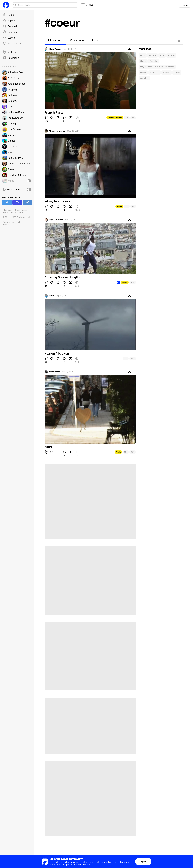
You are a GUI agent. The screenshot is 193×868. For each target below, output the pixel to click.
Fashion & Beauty (115, 118)
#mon (143, 55)
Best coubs (11, 32)
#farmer (171, 55)
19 (132, 282)
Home (8, 15)
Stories (17, 38)
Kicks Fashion (55, 49)
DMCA (20, 213)
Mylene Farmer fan (57, 131)
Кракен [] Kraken (57, 354)
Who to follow (12, 44)
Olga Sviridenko (56, 220)
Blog (5, 210)
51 (132, 359)
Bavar (52, 296)
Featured (10, 26)
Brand (17, 210)
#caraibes (145, 78)
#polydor (154, 61)
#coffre (143, 72)
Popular (9, 21)
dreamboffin (55, 372)
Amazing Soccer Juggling (63, 277)
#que (162, 55)
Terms (24, 210)
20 (132, 452)
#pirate (177, 72)
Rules (14, 213)
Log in (185, 5)
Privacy (6, 213)
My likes (9, 52)
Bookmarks (11, 58)
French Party (54, 113)
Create (87, 5)
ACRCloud (8, 224)
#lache (143, 61)
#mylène (152, 55)
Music (119, 206)
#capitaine (155, 72)
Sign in (143, 862)
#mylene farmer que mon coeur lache (157, 67)
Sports (125, 282)
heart (48, 447)
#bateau (166, 72)
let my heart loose (57, 201)
